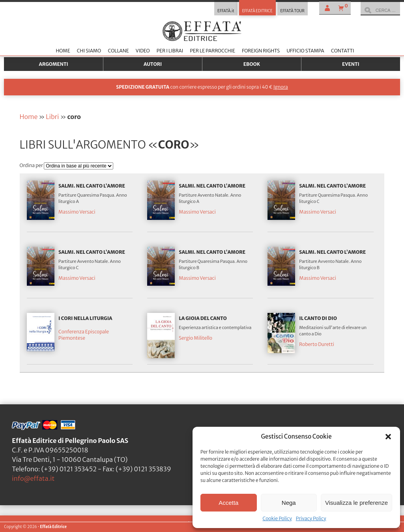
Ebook (252, 64)
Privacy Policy (311, 518)
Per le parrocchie (213, 51)
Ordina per (32, 165)
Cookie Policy (277, 518)
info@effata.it (33, 478)
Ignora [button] (281, 87)
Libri (52, 117)
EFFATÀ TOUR (293, 11)
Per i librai (170, 51)
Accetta (228, 503)
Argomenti (54, 64)
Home (63, 51)
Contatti (343, 51)
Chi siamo (89, 51)
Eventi (351, 64)
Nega (289, 503)
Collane (118, 51)
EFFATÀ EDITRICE (257, 11)
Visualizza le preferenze (356, 503)
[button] (388, 437)
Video (143, 51)
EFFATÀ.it (226, 11)
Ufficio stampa (305, 51)
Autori (153, 64)
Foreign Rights (261, 51)
